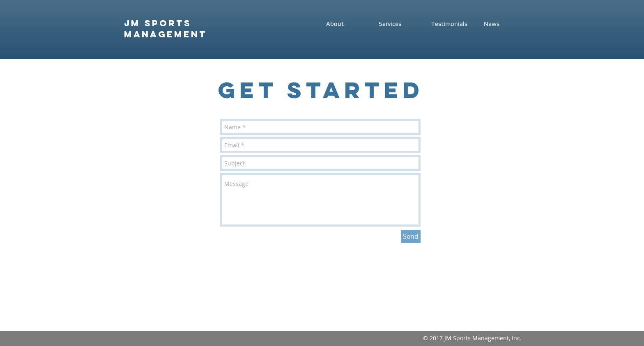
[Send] (411, 236)
